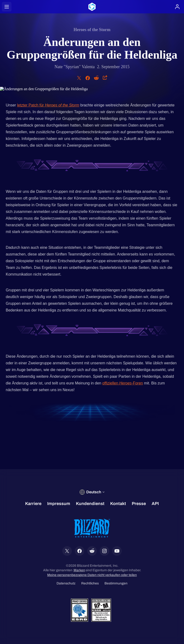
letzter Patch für (48, 105)
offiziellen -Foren (123, 383)
